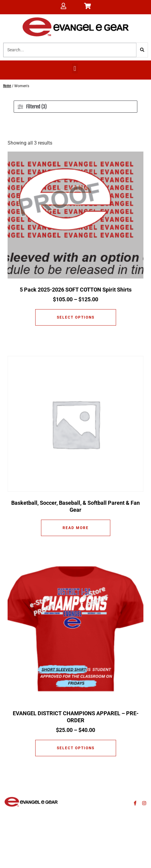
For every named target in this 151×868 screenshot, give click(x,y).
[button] (75, 68)
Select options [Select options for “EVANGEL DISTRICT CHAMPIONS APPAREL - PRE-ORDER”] (76, 748)
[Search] (142, 50)
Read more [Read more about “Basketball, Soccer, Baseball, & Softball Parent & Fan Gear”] (76, 528)
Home (7, 86)
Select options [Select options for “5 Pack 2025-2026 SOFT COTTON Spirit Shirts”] (76, 317)
